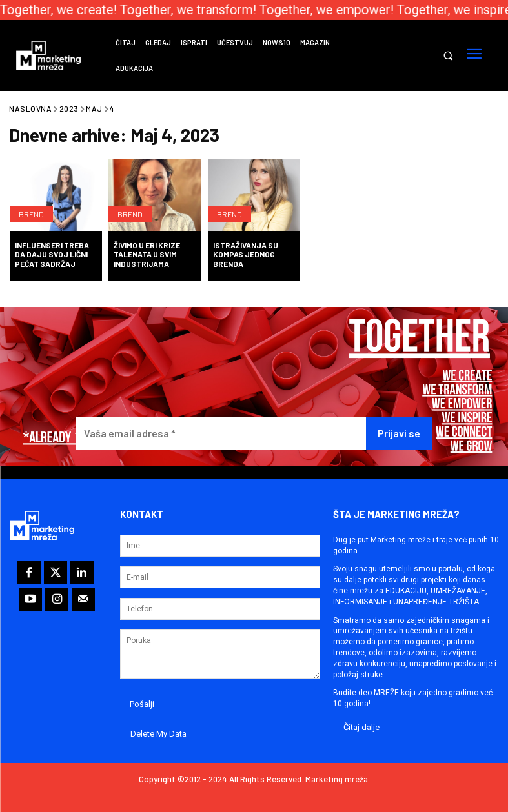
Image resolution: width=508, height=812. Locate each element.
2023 (69, 108)
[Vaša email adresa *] (221, 434)
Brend (31, 214)
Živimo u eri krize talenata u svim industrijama (147, 254)
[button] (448, 56)
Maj (94, 108)
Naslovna (30, 108)
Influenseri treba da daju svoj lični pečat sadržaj (52, 254)
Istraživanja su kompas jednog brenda (246, 254)
